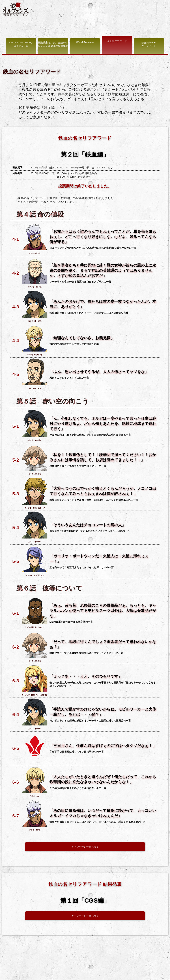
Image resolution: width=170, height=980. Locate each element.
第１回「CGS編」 (85, 900)
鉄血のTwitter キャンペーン (149, 44)
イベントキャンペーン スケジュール (21, 44)
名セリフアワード (117, 41)
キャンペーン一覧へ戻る (85, 847)
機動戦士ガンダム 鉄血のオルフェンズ (16, 9)
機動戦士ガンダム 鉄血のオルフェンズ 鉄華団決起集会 (53, 44)
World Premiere (85, 42)
